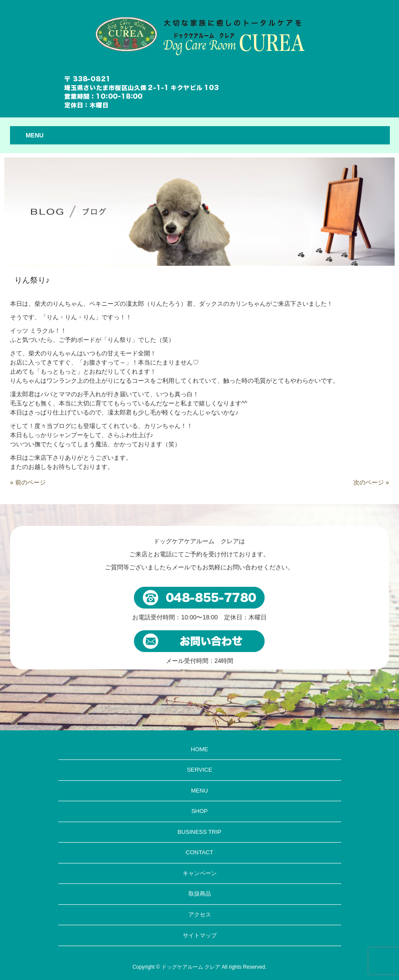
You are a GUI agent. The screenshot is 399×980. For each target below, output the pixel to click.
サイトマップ (200, 935)
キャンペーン (200, 873)
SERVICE (199, 770)
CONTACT (199, 852)
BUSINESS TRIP (199, 832)
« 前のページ (28, 482)
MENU (199, 791)
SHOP (200, 811)
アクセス (200, 915)
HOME (200, 749)
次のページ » (371, 482)
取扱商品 (200, 894)
